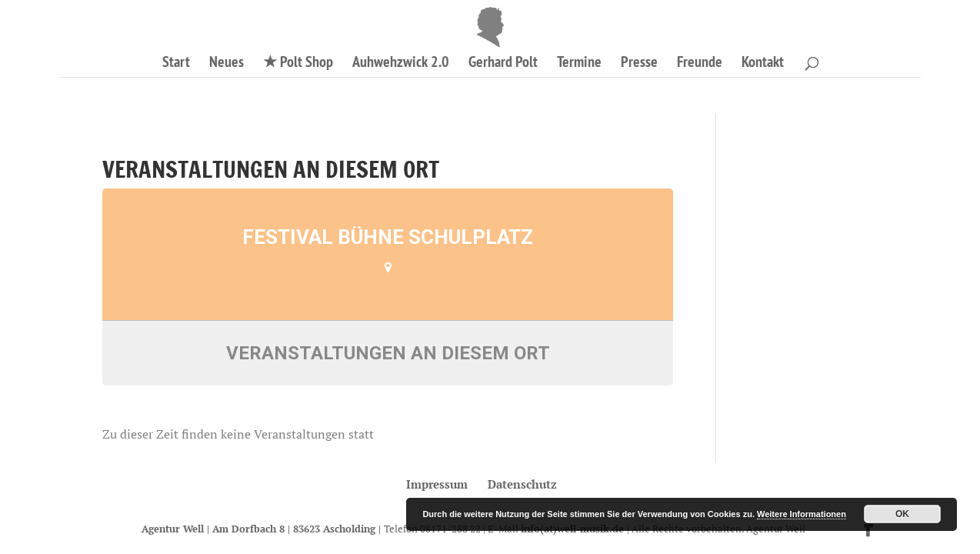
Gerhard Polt (503, 64)
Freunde (700, 64)
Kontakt (763, 64)
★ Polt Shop (298, 64)
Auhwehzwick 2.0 (401, 64)
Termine (579, 64)
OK (902, 514)
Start (176, 64)
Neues (227, 64)
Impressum (437, 484)
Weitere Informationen (802, 514)
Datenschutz (522, 484)
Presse (639, 64)
